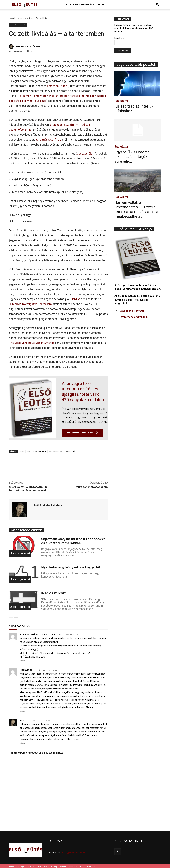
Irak (28, 450)
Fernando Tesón (57, 86)
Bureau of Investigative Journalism (30, 304)
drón (22, 450)
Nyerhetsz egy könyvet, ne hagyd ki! (71, 566)
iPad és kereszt (54, 592)
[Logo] (25, 5)
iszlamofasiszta (40, 450)
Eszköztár (121, 101)
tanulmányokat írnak (48, 140)
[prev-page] (11, 614)
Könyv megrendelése (80, 5)
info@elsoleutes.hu (74, 851)
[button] (157, 5)
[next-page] (16, 614)
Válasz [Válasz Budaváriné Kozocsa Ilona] (22, 659)
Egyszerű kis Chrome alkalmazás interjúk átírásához (132, 157)
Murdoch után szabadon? (92, 486)
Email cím (119, 38)
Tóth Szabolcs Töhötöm (28, 46)
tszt (23, 719)
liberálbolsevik (56, 450)
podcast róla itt (86, 154)
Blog (101, 5)
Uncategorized (27, 18)
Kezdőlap (13, 18)
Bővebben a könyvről (132, 311)
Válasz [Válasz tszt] (22, 742)
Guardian (75, 299)
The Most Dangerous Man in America (32, 343)
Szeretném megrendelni (134, 317)
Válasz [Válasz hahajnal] (22, 710)
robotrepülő (70, 450)
